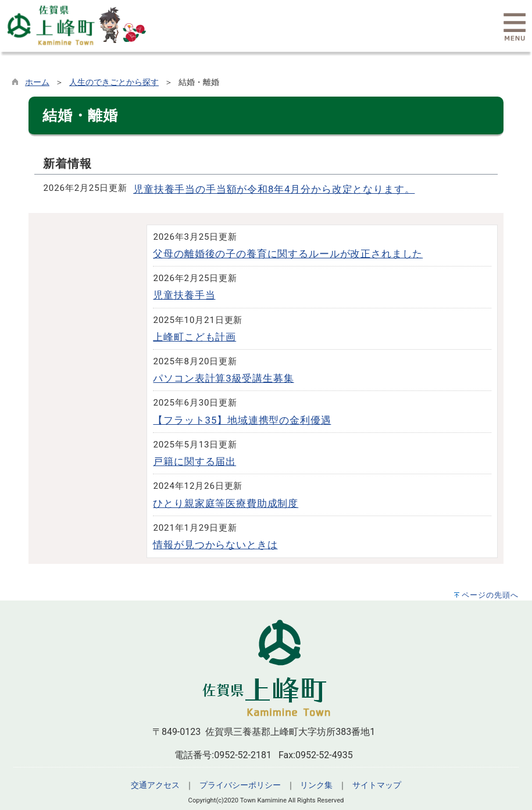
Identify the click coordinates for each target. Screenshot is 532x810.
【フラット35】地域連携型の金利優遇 (242, 420)
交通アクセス (155, 785)
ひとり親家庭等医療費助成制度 (226, 503)
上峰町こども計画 (194, 337)
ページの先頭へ (490, 595)
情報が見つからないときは (215, 545)
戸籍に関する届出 (194, 461)
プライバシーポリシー (240, 785)
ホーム (37, 82)
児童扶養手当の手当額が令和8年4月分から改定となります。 (274, 189)
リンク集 (316, 785)
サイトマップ (377, 785)
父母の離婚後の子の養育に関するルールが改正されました (288, 254)
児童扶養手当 (184, 295)
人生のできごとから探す (114, 82)
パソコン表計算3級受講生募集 (223, 378)
